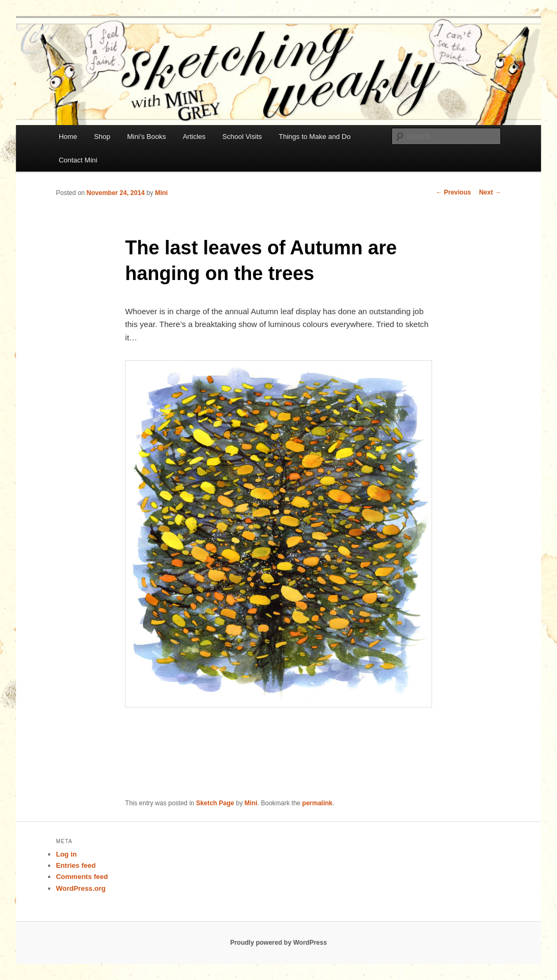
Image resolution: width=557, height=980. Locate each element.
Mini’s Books (147, 137)
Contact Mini (78, 160)
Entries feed (76, 865)
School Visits (242, 137)
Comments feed (82, 877)
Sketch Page (215, 803)
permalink (317, 803)
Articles (194, 137)
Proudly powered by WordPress (278, 943)
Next (490, 192)
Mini (161, 193)
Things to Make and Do (315, 137)
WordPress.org (81, 888)
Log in (66, 854)
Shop (102, 137)
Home (68, 137)
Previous (453, 192)
